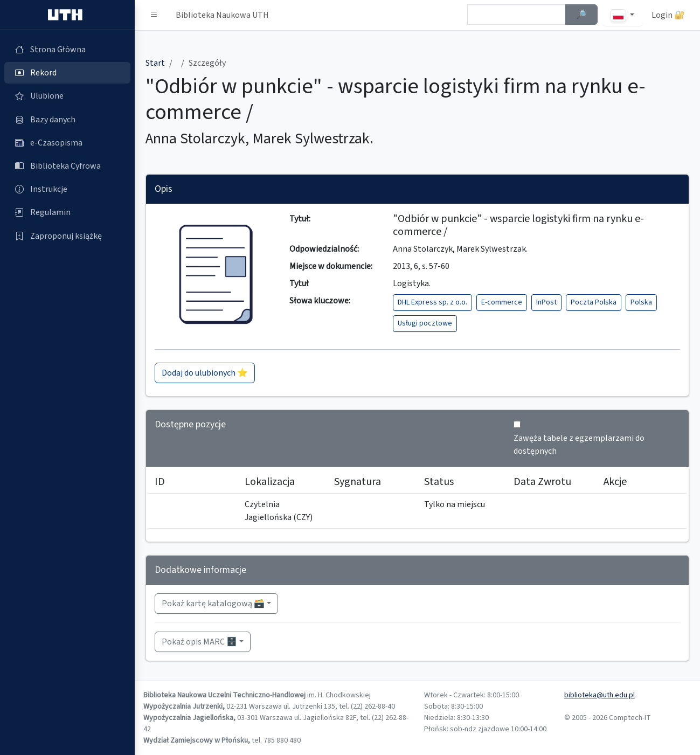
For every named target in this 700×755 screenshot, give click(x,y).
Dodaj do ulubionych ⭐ (205, 373)
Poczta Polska (594, 302)
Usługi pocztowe (425, 323)
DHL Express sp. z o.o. (432, 302)
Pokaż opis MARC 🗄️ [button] (199, 642)
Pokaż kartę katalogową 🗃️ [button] (213, 604)
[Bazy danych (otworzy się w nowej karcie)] (67, 120)
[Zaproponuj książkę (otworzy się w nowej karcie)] (67, 236)
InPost (546, 302)
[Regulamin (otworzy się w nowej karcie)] (67, 212)
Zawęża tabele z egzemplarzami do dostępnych (579, 445)
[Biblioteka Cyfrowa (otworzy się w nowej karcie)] (67, 166)
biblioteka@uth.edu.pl (599, 695)
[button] (154, 15)
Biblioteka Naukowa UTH (222, 15)
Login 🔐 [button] (668, 15)
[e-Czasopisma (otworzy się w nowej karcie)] (67, 143)
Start (155, 63)
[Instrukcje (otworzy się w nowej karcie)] (67, 189)
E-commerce (502, 302)
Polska (641, 302)
